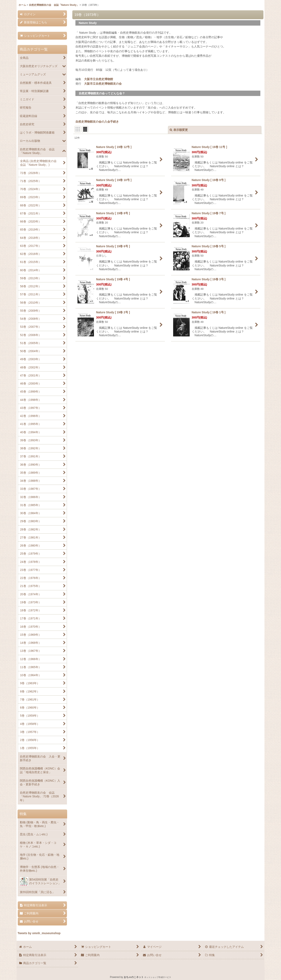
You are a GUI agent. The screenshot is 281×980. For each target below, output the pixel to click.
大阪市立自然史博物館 (99, 79)
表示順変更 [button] (179, 130)
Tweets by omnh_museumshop (39, 933)
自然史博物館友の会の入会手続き (97, 122)
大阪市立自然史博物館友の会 (103, 84)
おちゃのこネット (134, 977)
